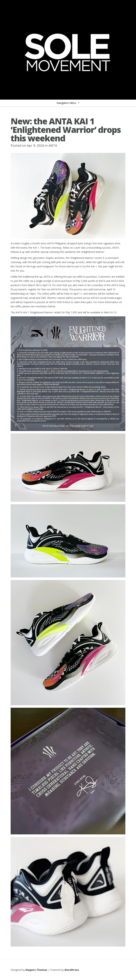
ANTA (53, 145)
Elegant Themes (36, 970)
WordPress (72, 970)
